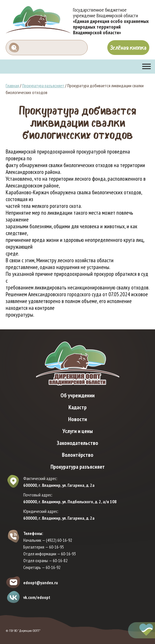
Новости (77, 419)
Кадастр (77, 407)
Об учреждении (77, 395)
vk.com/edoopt (37, 597)
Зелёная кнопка (128, 48)
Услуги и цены (78, 431)
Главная (12, 86)
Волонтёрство (78, 455)
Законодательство (77, 443)
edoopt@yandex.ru (41, 583)
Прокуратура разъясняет (43, 86)
